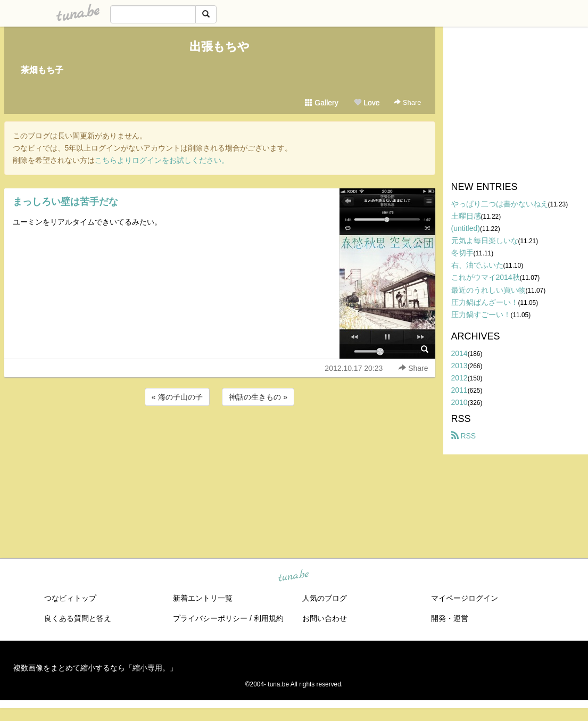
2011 (459, 390)
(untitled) (466, 228)
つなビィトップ (70, 598)
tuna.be (294, 576)
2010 (459, 402)
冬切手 (462, 253)
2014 (459, 353)
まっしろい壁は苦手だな (65, 202)
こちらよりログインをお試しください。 (162, 160)
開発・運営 (450, 618)
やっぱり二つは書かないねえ (500, 204)
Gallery (321, 103)
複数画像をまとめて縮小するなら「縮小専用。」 (95, 668)
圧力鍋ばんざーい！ (485, 302)
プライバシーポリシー (210, 618)
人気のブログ (325, 598)
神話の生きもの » (258, 397)
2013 (459, 366)
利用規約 (269, 618)
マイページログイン (465, 598)
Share (407, 102)
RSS (464, 436)
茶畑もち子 (42, 70)
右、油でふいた (477, 265)
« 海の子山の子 (177, 397)
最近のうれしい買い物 (488, 290)
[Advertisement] (220, 437)
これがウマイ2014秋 (486, 277)
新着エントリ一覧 (203, 598)
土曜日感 (466, 216)
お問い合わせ (325, 618)
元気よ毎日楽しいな (485, 241)
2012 (459, 378)
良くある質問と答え (78, 618)
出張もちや (220, 47)
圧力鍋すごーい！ (481, 314)
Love (367, 103)
